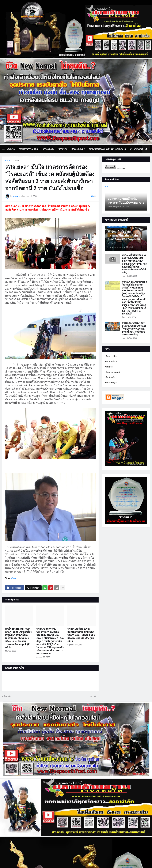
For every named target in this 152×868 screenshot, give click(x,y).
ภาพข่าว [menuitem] (26, 157)
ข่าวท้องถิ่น (110, 377)
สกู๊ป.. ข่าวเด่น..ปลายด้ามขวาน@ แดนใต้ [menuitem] (107, 149)
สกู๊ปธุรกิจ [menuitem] (13, 157)
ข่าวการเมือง (111, 356)
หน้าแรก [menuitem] (11, 149)
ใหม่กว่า (7, 696)
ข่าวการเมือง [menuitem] (48, 149)
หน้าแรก (9, 161)
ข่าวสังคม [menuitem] (63, 149)
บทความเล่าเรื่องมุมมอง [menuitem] (44, 157)
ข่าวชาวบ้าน (111, 362)
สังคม (18, 161)
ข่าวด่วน (109, 367)
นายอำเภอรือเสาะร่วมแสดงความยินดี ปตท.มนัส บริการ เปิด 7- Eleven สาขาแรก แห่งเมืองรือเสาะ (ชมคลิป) (81, 635)
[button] (5, 149)
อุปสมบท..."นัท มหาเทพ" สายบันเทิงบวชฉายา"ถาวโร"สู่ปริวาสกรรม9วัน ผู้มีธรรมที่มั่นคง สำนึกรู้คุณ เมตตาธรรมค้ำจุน (134, 329)
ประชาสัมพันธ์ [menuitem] (136, 149)
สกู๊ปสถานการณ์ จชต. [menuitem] (28, 149)
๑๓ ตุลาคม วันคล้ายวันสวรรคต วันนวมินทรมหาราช (126, 201)
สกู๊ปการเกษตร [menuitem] (78, 149)
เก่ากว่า (94, 696)
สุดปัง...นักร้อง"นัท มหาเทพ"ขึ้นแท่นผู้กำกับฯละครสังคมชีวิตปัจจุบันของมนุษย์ (125, 237)
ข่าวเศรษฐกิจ (111, 383)
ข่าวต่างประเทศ (113, 372)
